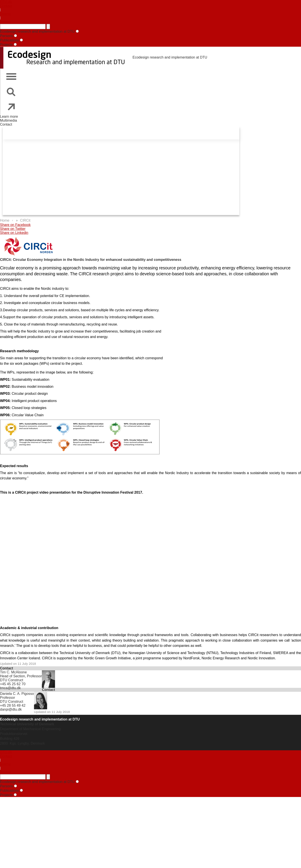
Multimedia (8, 120)
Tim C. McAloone (13, 672)
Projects (6, 45)
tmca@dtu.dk (10, 688)
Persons (6, 36)
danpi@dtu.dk (11, 709)
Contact (6, 6)
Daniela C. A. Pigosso (17, 694)
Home (5, 220)
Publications (9, 40)
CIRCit (25, 220)
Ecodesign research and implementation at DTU (37, 31)
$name (5, 14)
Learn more (9, 117)
